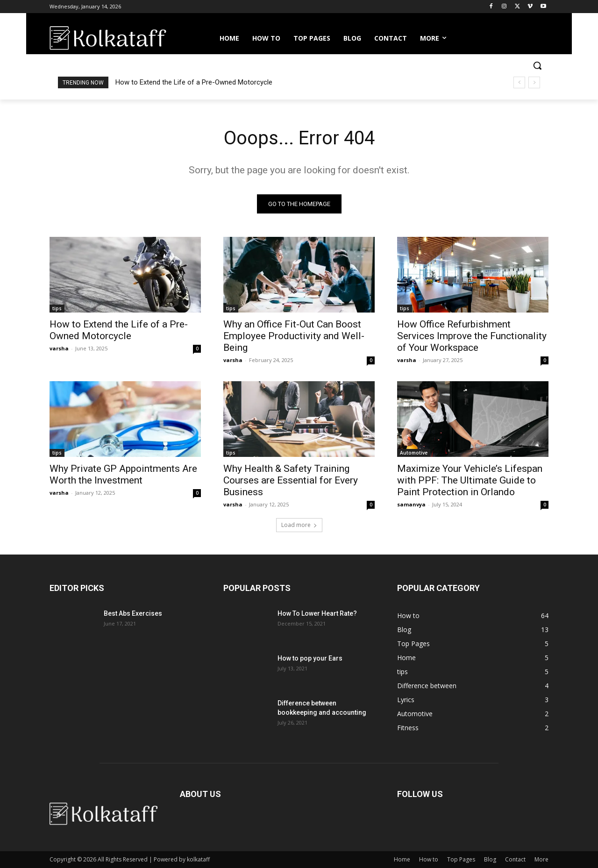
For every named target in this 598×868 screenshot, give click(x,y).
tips (57, 308)
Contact (515, 859)
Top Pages (461, 859)
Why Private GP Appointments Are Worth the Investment (123, 474)
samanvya (411, 504)
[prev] (519, 82)
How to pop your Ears (310, 658)
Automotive (414, 453)
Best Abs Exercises (133, 613)
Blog (490, 859)
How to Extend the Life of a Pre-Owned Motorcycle (194, 82)
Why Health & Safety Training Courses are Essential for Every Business (291, 480)
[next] (534, 82)
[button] (537, 65)
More (541, 859)
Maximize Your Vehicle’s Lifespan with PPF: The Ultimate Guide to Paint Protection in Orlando (470, 480)
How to (429, 859)
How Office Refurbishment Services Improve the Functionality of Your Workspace (472, 336)
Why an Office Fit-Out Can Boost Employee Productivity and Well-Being (294, 336)
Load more (299, 525)
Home (402, 859)
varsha (59, 348)
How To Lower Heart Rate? (317, 613)
